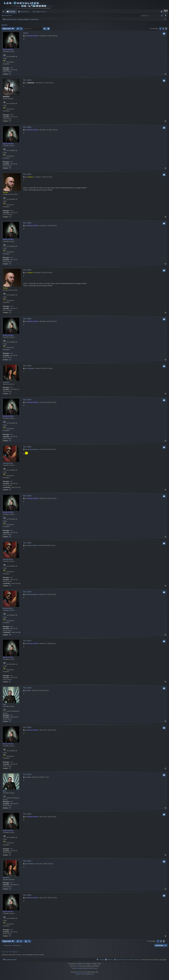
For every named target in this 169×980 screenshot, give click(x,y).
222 (12, 481)
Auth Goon (76, 12)
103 (12, 387)
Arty (76, 966)
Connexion (24, 16)
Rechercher (8, 16)
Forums (12, 12)
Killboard (53, 12)
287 (12, 715)
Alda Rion (6, 97)
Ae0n (4, 25)
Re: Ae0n (27, 80)
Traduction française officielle (80, 968)
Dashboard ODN (124, 12)
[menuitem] (162, 12)
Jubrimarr (6, 382)
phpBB (79, 964)
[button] (166, 29)
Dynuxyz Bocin (8, 463)
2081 (12, 115)
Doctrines (103, 12)
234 (12, 68)
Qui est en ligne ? (10, 952)
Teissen (5, 192)
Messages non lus (39, 12)
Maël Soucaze (93, 968)
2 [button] (163, 29)
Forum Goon (64, 12)
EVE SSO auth (78, 972)
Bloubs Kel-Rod (8, 50)
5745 (12, 211)
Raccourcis (4, 12)
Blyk (4, 704)
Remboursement (90, 12)
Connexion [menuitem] (166, 12)
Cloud (112, 12)
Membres (24, 12)
